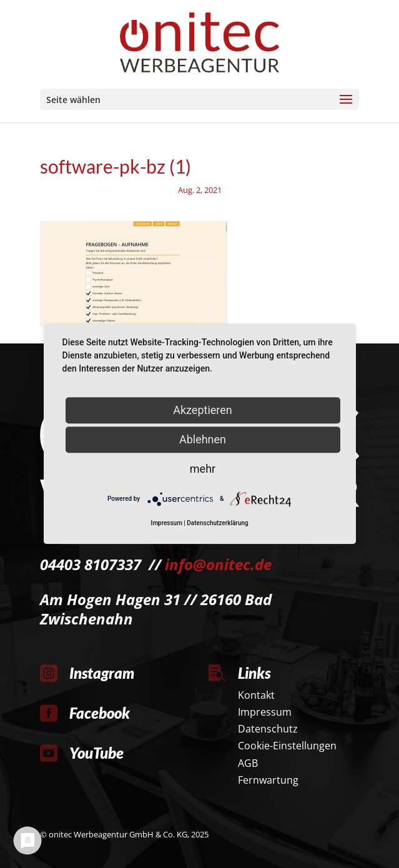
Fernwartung (268, 780)
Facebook (100, 713)
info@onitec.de (218, 564)
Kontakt (256, 695)
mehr (203, 469)
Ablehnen (203, 439)
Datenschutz (268, 729)
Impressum (265, 712)
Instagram (102, 673)
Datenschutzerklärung (217, 524)
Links (254, 673)
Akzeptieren (203, 410)
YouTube (96, 753)
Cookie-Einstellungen (287, 746)
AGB (248, 763)
